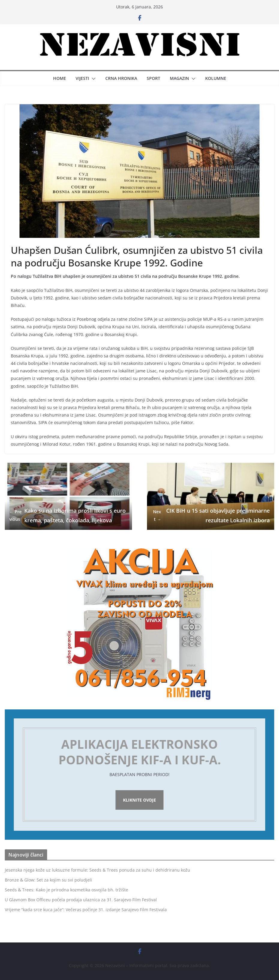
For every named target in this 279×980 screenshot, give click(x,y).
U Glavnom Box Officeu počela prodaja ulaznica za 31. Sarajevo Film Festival (81, 900)
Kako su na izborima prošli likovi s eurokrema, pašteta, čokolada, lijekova (67, 515)
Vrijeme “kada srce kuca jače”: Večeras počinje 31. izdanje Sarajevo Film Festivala (86, 910)
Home (60, 78)
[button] (92, 79)
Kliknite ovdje (139, 800)
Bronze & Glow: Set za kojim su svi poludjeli (48, 880)
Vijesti (82, 78)
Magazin (179, 78)
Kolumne (216, 78)
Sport (153, 78)
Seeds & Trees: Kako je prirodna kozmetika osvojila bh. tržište (66, 890)
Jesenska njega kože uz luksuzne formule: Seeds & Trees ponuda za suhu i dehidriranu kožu (97, 870)
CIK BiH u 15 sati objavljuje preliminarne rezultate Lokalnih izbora (211, 515)
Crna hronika (121, 78)
